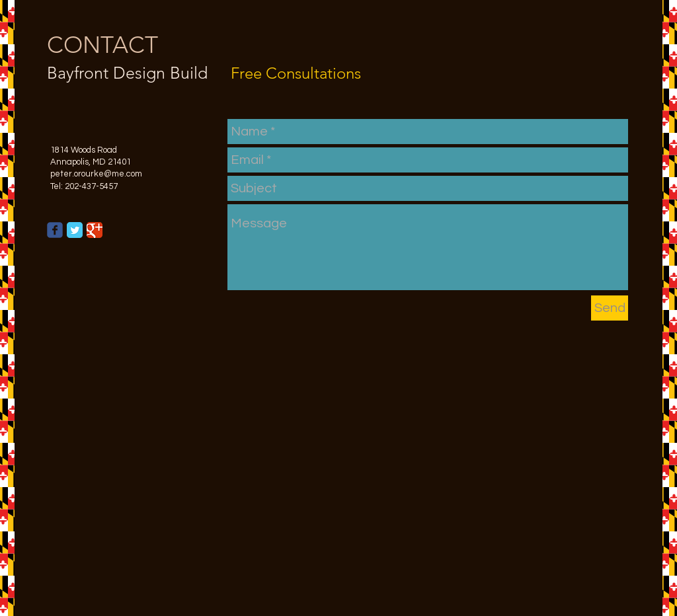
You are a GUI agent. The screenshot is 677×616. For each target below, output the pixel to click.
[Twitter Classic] (75, 230)
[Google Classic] (95, 230)
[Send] (610, 308)
